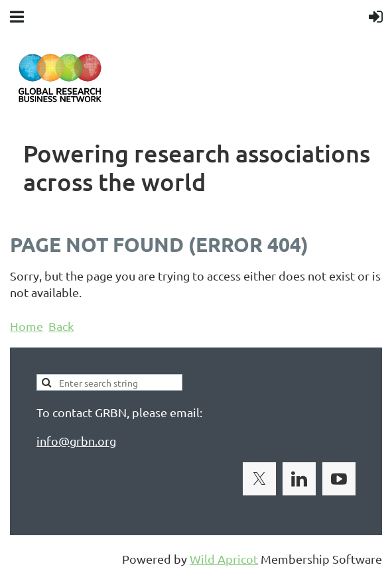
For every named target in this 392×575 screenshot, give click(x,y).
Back (61, 326)
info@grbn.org (76, 441)
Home (27, 326)
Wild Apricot (224, 559)
